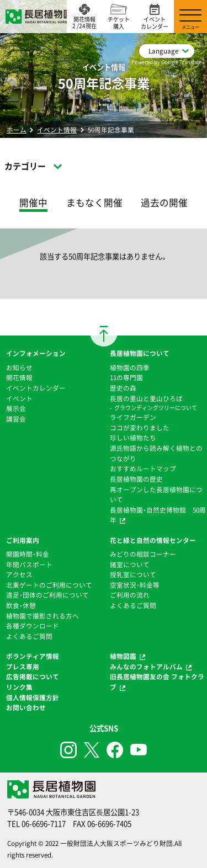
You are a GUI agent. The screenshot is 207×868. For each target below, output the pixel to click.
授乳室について (133, 574)
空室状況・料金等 (135, 585)
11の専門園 (126, 377)
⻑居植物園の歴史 (136, 479)
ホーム (17, 130)
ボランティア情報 (33, 656)
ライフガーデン (133, 417)
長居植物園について (140, 353)
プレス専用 (23, 667)
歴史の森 (123, 388)
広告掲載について (33, 677)
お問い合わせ (26, 707)
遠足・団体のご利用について (47, 595)
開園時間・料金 (28, 554)
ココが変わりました (140, 428)
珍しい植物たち (133, 438)
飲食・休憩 (21, 605)
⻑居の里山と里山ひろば (146, 398)
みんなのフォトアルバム (146, 667)
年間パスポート (29, 565)
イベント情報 (57, 130)
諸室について (130, 565)
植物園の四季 (130, 368)
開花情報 (19, 377)
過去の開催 (164, 203)
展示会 (16, 408)
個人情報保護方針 (33, 697)
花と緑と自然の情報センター (153, 540)
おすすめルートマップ (143, 468)
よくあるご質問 (29, 636)
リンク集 (19, 687)
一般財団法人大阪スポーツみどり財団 (116, 843)
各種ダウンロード (33, 626)
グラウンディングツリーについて (156, 408)
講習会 (16, 419)
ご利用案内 (23, 540)
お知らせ (19, 368)
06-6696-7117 (44, 824)
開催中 (33, 203)
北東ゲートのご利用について (49, 585)
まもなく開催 (94, 203)
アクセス (19, 574)
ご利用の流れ (130, 595)
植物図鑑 (123, 656)
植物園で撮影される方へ (43, 616)
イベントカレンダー (36, 388)
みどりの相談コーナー (143, 554)
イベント (19, 398)
